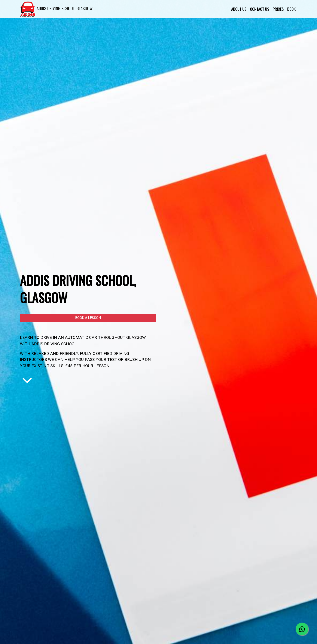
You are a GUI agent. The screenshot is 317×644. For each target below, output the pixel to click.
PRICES (278, 9)
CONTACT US (260, 9)
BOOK (291, 9)
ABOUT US (239, 9)
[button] (88, 318)
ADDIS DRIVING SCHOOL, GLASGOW (56, 9)
